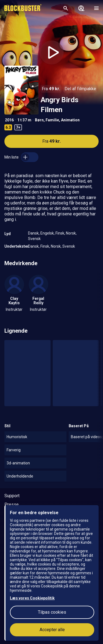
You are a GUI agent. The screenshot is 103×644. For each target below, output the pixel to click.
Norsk (71, 233)
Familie (52, 120)
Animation (70, 120)
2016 (9, 120)
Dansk (33, 233)
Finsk (60, 233)
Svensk (34, 239)
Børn (39, 120)
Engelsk (47, 233)
